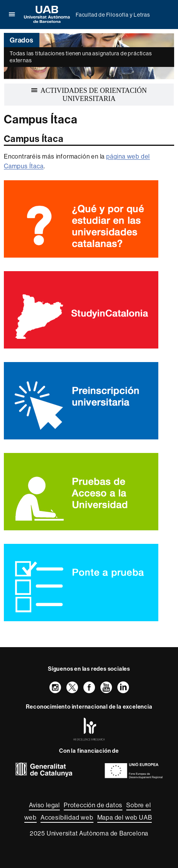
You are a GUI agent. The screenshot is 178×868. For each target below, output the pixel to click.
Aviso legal (44, 805)
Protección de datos (93, 805)
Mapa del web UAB (125, 817)
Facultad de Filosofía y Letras (113, 15)
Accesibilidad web (67, 817)
